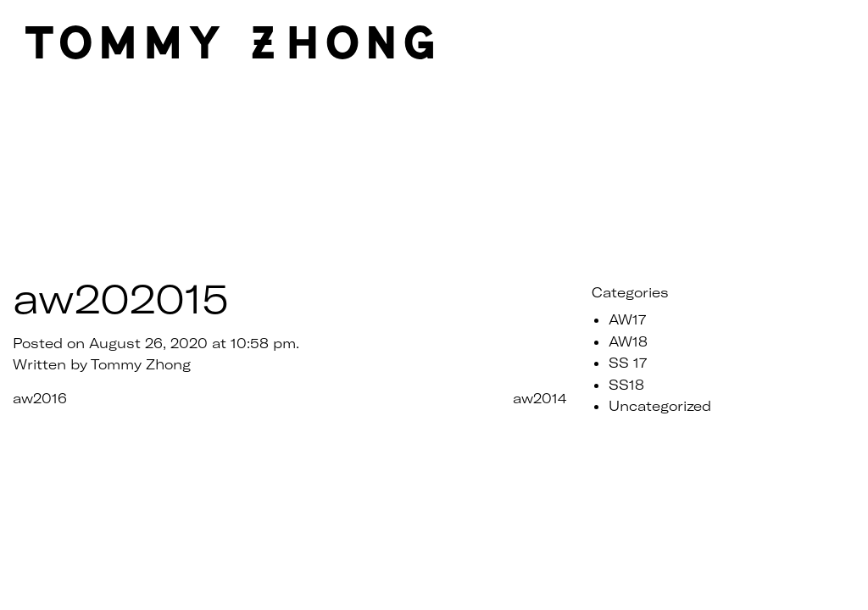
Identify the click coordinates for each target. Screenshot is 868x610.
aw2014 (540, 398)
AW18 (628, 341)
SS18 (626, 384)
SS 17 (628, 362)
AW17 (627, 319)
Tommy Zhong (141, 364)
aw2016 (40, 398)
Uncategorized (660, 405)
